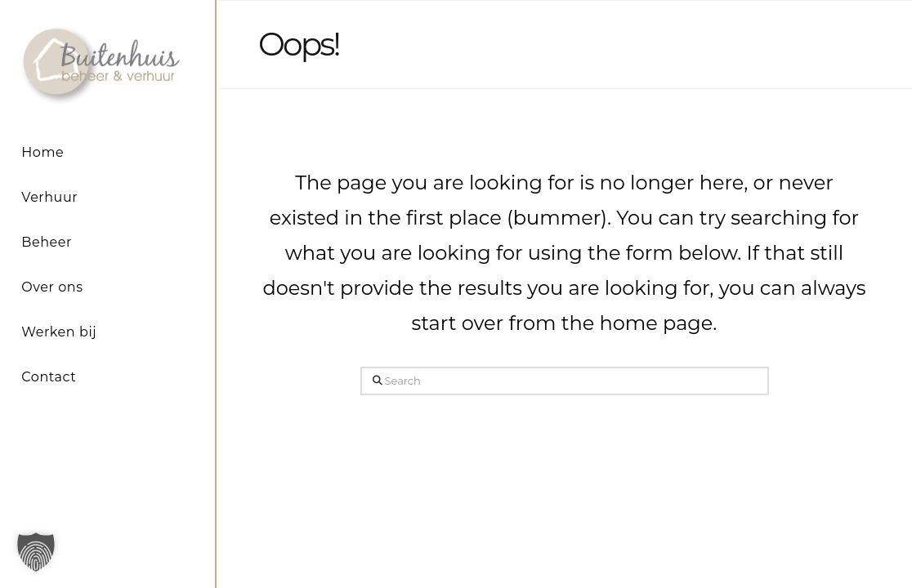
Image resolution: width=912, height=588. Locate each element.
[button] (36, 552)
